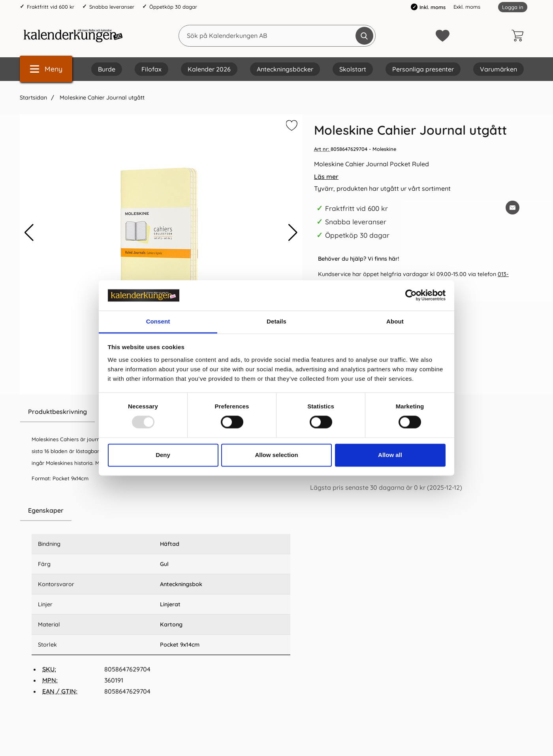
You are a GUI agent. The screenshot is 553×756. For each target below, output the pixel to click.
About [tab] (395, 321)
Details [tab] (276, 321)
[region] (161, 511)
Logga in (513, 7)
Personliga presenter (423, 69)
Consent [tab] (158, 321)
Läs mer (326, 177)
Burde (107, 69)
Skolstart (353, 69)
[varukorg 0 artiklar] (519, 36)
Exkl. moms (467, 7)
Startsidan (33, 98)
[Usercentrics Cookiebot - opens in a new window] (411, 295)
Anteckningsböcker (285, 69)
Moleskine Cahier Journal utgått (101, 98)
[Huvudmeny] (46, 69)
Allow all (390, 455)
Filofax (151, 69)
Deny (163, 455)
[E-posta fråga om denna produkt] (513, 208)
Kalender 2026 (209, 69)
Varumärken (498, 69)
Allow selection (276, 455)
